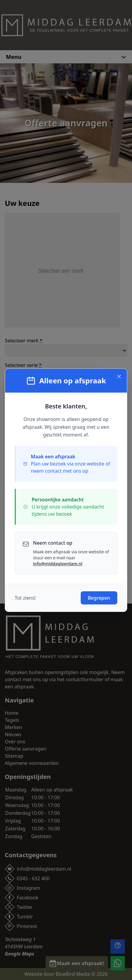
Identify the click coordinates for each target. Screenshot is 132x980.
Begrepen (99, 598)
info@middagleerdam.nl (58, 564)
